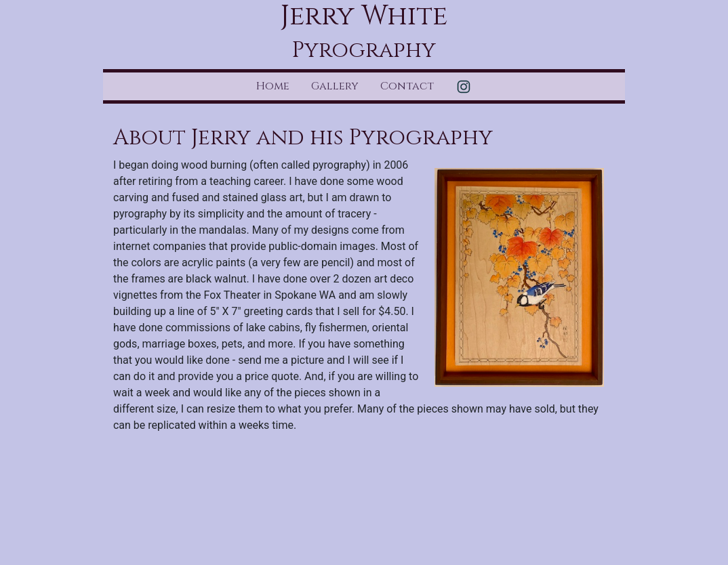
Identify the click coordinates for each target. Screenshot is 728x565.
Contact (407, 86)
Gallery (335, 86)
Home (273, 86)
